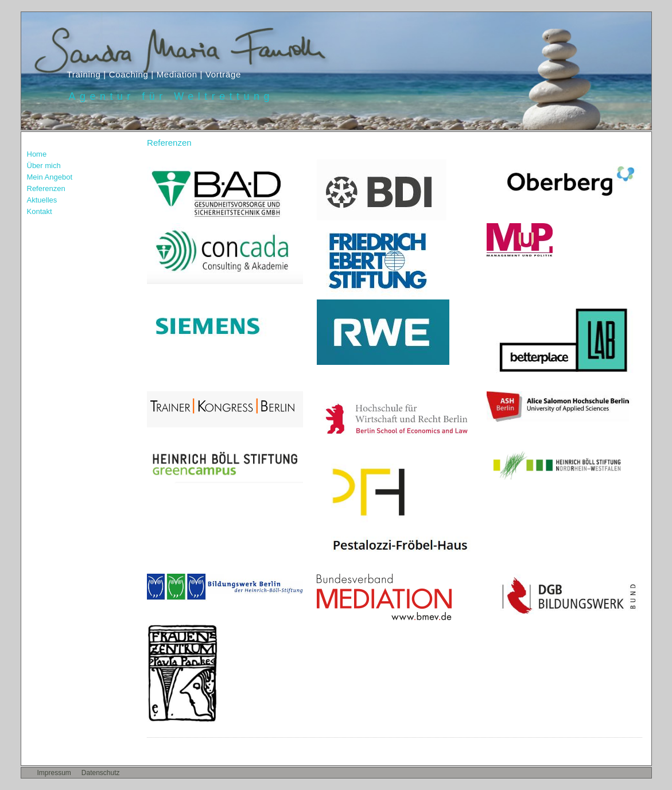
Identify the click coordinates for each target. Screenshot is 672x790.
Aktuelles (42, 200)
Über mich (44, 166)
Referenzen (46, 188)
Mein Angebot (50, 177)
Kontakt (40, 211)
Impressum (54, 773)
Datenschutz (101, 773)
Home (37, 154)
